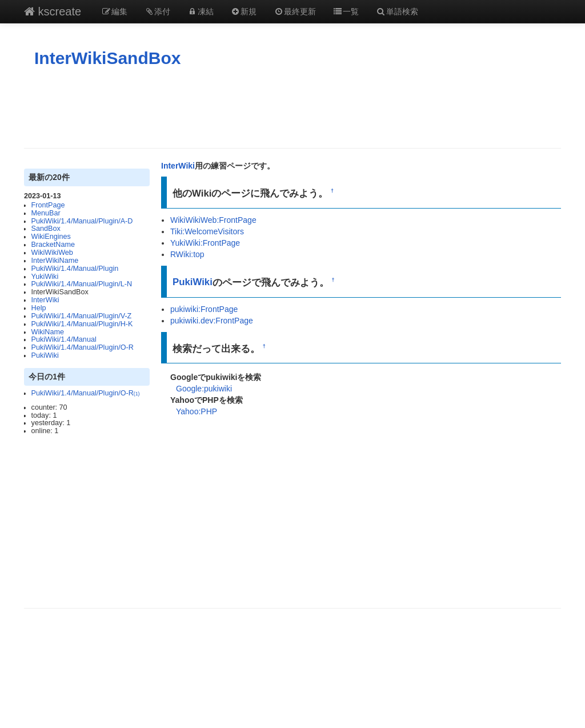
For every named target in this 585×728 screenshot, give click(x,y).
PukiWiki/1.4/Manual (64, 339)
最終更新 (295, 11)
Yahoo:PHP (197, 411)
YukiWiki (45, 277)
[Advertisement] (292, 108)
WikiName (48, 332)
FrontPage (48, 205)
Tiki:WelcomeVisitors (207, 231)
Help (39, 308)
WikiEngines (51, 237)
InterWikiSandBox (107, 58)
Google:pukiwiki (204, 389)
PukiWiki (45, 355)
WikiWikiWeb (52, 253)
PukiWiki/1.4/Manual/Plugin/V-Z (82, 316)
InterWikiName (55, 261)
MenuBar (46, 213)
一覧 (346, 11)
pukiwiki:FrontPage (204, 309)
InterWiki (45, 300)
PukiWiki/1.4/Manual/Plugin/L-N (82, 284)
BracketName (53, 245)
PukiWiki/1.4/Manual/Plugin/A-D (82, 221)
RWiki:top (187, 254)
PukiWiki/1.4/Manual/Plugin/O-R (83, 347)
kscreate (53, 11)
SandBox (46, 229)
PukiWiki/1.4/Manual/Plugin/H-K (82, 324)
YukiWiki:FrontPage (205, 243)
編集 (114, 11)
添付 (158, 11)
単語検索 (397, 11)
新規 (244, 11)
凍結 (201, 11)
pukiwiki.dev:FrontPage (212, 321)
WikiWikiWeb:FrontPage (213, 220)
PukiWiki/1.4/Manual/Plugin (75, 269)
